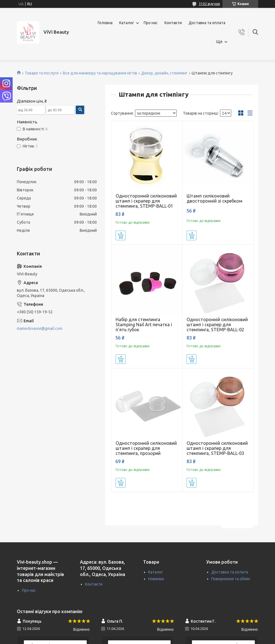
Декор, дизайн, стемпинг (164, 73)
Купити (121, 235)
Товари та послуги (42, 73)
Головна (105, 23)
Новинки (156, 579)
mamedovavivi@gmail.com (40, 328)
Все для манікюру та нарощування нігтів (100, 73)
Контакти (173, 23)
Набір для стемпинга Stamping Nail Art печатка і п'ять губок (144, 325)
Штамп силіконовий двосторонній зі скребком (215, 198)
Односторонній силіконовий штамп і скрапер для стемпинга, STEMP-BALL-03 (217, 448)
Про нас (151, 23)
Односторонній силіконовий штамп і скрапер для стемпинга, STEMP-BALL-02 (217, 325)
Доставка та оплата (207, 23)
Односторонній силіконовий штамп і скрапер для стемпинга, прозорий (146, 448)
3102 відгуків (209, 4)
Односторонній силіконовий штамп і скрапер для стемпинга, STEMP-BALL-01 (146, 201)
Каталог (127, 23)
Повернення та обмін (231, 579)
